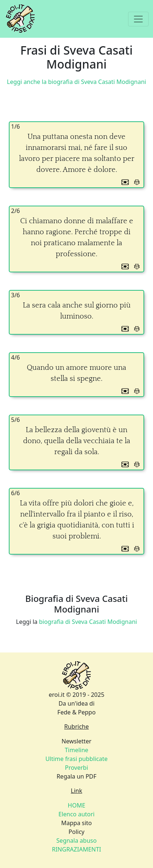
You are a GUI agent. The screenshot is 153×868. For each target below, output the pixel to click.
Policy (76, 841)
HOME (77, 805)
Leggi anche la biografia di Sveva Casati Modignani (76, 82)
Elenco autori (76, 814)
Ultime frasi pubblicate (77, 759)
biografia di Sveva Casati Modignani (88, 622)
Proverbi (76, 768)
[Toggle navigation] (138, 19)
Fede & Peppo (76, 712)
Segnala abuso (77, 841)
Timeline (76, 750)
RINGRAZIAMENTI (76, 849)
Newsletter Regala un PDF (77, 759)
